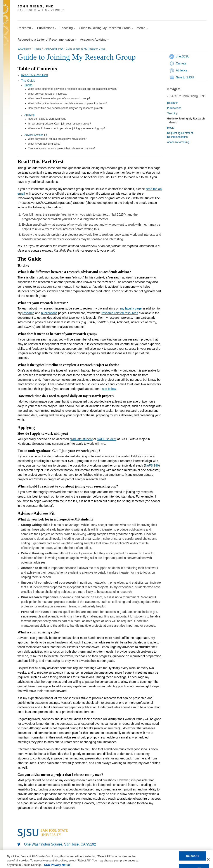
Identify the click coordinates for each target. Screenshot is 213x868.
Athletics (182, 70)
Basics (28, 85)
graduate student (81, 439)
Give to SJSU (185, 77)
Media (171, 128)
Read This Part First (35, 75)
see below (109, 389)
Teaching (172, 113)
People (38, 49)
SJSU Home (24, 49)
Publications (174, 108)
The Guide (28, 81)
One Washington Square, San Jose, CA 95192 (60, 844)
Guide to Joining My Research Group (86, 49)
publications (49, 313)
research (28, 313)
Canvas (181, 63)
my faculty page (131, 308)
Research (173, 103)
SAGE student (107, 439)
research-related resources (120, 313)
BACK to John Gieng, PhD (187, 96)
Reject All (192, 858)
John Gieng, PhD (54, 49)
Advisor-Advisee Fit (36, 135)
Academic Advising (178, 142)
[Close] (208, 861)
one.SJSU (183, 56)
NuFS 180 (152, 465)
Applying (29, 115)
